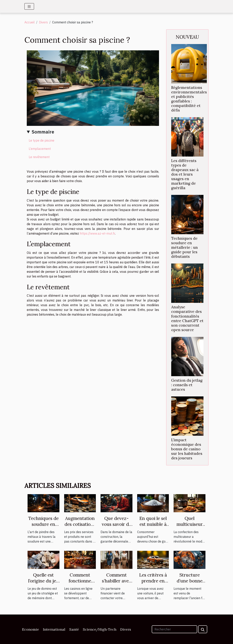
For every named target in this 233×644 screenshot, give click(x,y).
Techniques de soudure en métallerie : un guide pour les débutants (184, 247)
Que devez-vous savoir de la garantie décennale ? (116, 527)
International (54, 629)
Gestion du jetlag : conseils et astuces (187, 385)
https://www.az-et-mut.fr (97, 233)
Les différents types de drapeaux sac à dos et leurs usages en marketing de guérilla (185, 174)
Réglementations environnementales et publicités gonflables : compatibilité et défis (189, 99)
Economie (31, 629)
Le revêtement (39, 157)
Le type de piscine (42, 140)
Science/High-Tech (100, 629)
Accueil (30, 22)
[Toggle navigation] (29, 6)
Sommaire (43, 132)
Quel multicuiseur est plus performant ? (190, 527)
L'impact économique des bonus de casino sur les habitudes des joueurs (187, 449)
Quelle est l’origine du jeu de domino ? (43, 581)
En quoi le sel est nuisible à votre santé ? (153, 524)
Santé (74, 629)
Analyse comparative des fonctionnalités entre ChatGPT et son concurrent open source (187, 318)
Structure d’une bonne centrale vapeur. (190, 584)
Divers (43, 22)
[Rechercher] (174, 629)
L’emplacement (40, 149)
